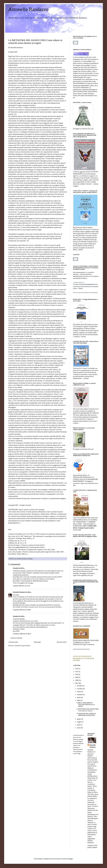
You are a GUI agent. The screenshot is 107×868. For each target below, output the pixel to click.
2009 (77, 677)
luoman (58, 859)
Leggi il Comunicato (88, 644)
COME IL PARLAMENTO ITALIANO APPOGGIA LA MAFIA (86, 705)
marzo (79, 728)
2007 (77, 683)
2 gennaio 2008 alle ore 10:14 (21, 586)
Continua (86, 378)
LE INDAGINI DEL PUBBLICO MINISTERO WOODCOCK (86, 714)
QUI (74, 485)
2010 (77, 674)
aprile (79, 725)
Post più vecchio (62, 642)
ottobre (79, 692)
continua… (76, 423)
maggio (79, 722)
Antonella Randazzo (28, 9)
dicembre (80, 686)
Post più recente (13, 642)
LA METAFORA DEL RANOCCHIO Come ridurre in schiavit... (88, 710)
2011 (77, 672)
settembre (80, 695)
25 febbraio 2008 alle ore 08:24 (22, 634)
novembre (80, 689)
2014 (77, 669)
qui (74, 98)
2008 (77, 680)
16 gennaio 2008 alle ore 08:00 (22, 610)
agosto (79, 697)
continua (80, 250)
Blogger (70, 859)
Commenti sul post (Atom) (22, 646)
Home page (37, 642)
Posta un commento (16, 638)
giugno (79, 719)
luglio (79, 700)
